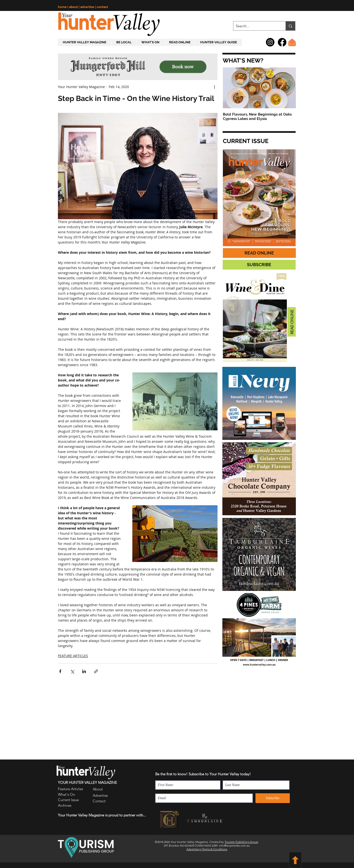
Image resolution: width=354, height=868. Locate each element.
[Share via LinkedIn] (84, 671)
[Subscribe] (273, 798)
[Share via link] (96, 671)
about (74, 7)
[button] (243, 61)
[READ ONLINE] (259, 253)
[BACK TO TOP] (295, 860)
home (63, 7)
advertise (88, 7)
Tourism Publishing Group (241, 842)
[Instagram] (270, 42)
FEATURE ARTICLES (73, 656)
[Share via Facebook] (60, 671)
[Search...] (256, 26)
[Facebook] (282, 42)
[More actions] (215, 87)
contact (102, 7)
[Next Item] (288, 88)
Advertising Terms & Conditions (207, 849)
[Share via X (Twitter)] (72, 671)
